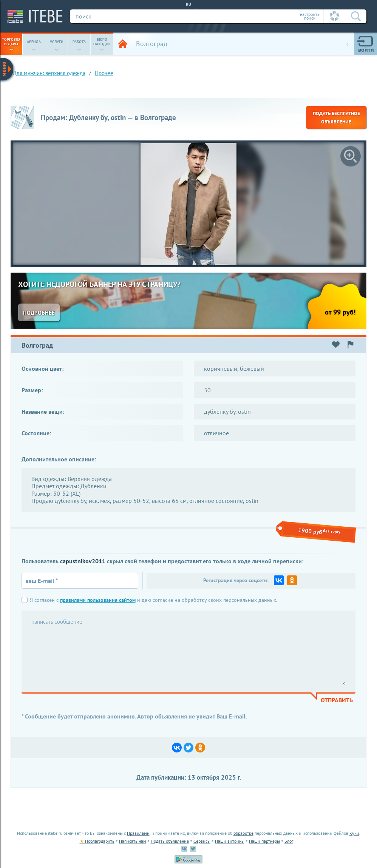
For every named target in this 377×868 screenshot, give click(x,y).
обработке (243, 833)
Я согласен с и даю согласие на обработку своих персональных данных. (154, 600)
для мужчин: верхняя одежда (49, 73)
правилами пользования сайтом (98, 600)
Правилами (138, 833)
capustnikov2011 (83, 561)
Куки (354, 833)
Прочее (104, 73)
